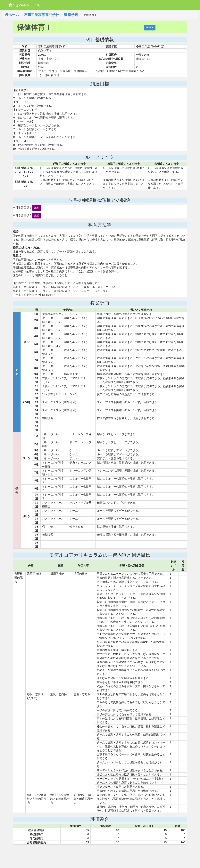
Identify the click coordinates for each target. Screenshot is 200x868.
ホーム (12, 15)
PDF (150, 28)
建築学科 (71, 15)
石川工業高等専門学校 (42, 15)
